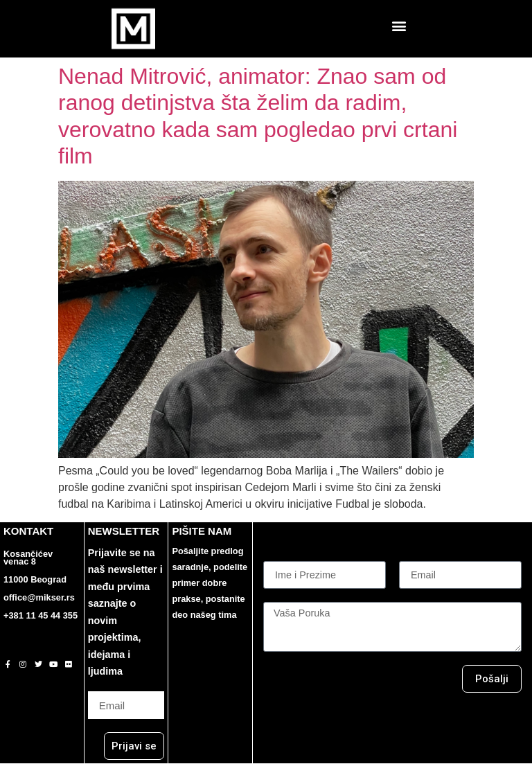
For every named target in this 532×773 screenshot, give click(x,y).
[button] (399, 25)
